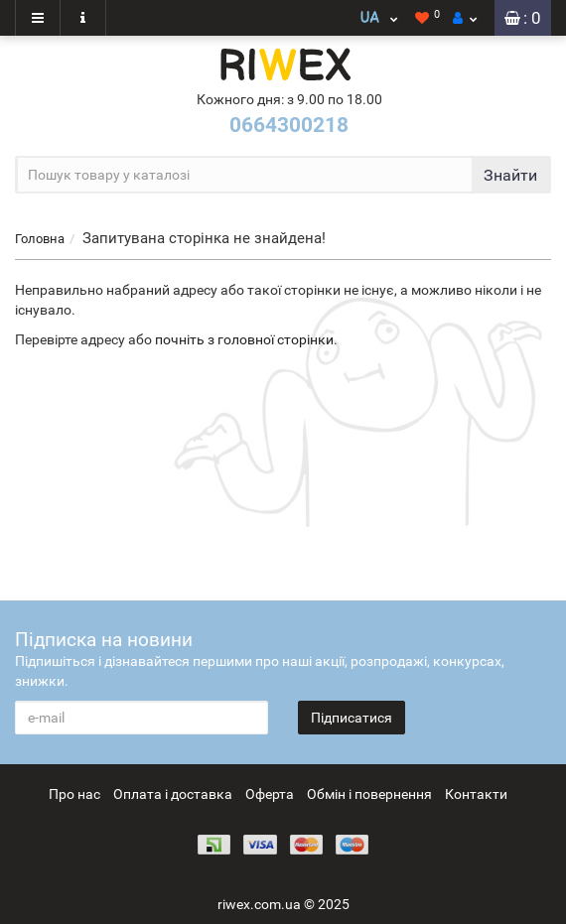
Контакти (476, 794)
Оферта (270, 794)
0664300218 (289, 125)
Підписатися (352, 718)
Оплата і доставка (173, 794)
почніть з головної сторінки (244, 339)
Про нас (74, 794)
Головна (40, 239)
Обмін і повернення (369, 794)
